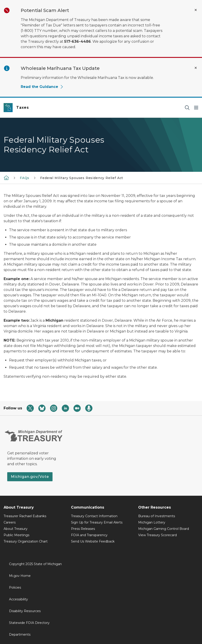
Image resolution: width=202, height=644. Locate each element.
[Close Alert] (196, 10)
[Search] (187, 108)
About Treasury (16, 529)
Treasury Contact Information (94, 516)
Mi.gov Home (20, 576)
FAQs (25, 178)
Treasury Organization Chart (26, 541)
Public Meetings (16, 535)
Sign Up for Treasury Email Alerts (97, 522)
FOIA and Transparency (89, 535)
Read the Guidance (42, 87)
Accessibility (18, 599)
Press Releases (83, 529)
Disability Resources (25, 611)
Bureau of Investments (157, 516)
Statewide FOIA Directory (29, 623)
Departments (20, 635)
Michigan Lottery (152, 522)
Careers (10, 522)
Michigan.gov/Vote (30, 477)
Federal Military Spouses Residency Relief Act (82, 178)
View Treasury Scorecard (157, 535)
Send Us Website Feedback (93, 541)
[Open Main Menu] (196, 108)
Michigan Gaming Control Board (164, 529)
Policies (15, 587)
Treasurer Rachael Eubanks (25, 516)
